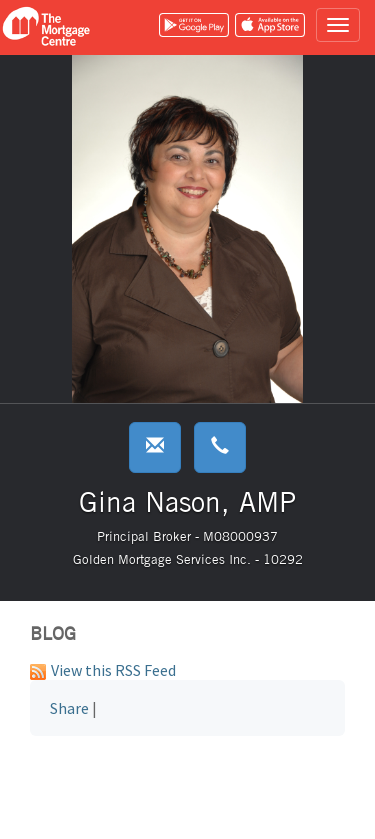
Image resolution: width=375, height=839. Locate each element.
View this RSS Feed (103, 670)
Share (69, 708)
